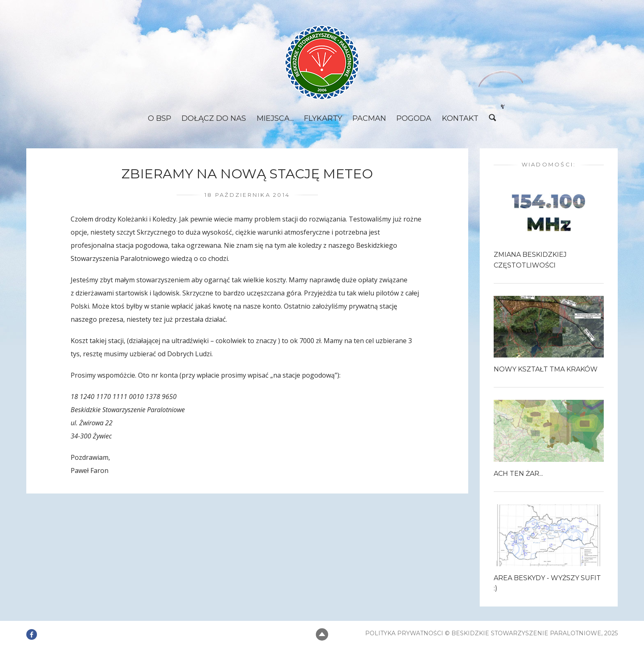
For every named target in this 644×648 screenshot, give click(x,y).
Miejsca (273, 119)
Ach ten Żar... (518, 474)
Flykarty (323, 119)
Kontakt (461, 119)
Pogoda (415, 119)
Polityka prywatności (404, 633)
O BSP (158, 119)
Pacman (370, 119)
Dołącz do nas (213, 119)
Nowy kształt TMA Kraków (546, 370)
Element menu (32, 629)
